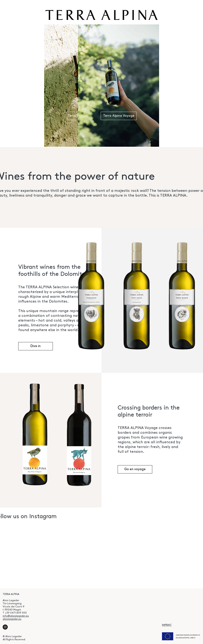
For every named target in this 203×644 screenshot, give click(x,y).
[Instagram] (5, 627)
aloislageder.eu (12, 619)
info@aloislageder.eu (16, 616)
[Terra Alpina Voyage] (119, 116)
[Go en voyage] (135, 469)
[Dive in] (36, 346)
